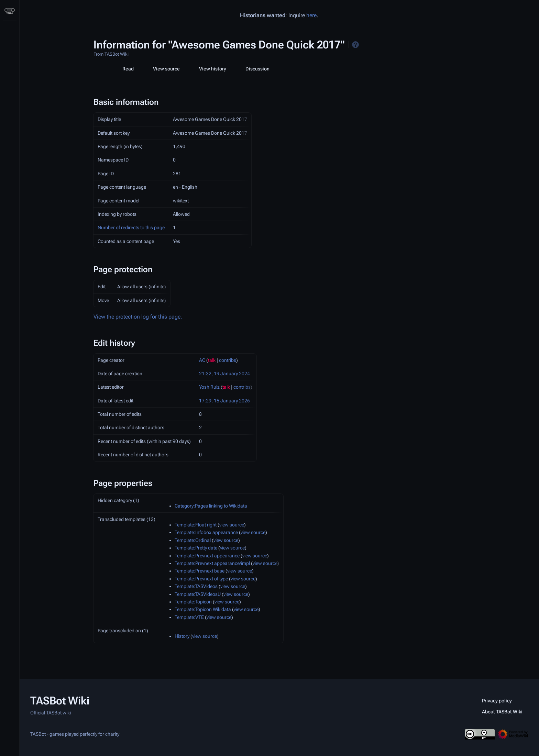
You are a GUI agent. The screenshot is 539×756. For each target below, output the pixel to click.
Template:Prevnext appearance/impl (212, 563)
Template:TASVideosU (198, 594)
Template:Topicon (193, 602)
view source (232, 525)
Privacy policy (497, 701)
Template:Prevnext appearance (207, 556)
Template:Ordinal (193, 540)
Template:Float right (196, 525)
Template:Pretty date (196, 548)
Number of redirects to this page (131, 227)
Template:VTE (189, 617)
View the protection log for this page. (138, 317)
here (311, 15)
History (182, 636)
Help (355, 45)
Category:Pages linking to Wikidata (211, 506)
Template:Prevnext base (200, 571)
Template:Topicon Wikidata (203, 609)
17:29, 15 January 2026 (224, 401)
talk (212, 360)
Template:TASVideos (196, 586)
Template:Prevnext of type (201, 579)
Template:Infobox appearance (206, 532)
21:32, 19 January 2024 (224, 374)
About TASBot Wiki (502, 712)
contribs (228, 360)
